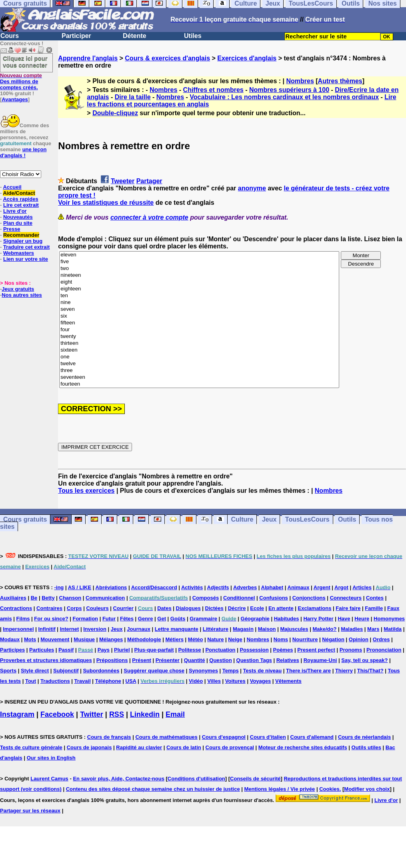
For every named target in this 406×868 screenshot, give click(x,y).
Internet (70, 629)
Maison (267, 629)
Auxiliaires (13, 598)
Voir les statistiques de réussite (106, 203)
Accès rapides (20, 199)
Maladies (352, 629)
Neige (235, 639)
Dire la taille (133, 97)
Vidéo (196, 681)
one (199, 357)
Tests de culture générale (31, 747)
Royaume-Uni (320, 660)
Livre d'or (15, 211)
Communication (105, 598)
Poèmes (283, 650)
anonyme (252, 188)
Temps (231, 671)
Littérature (216, 629)
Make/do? (324, 629)
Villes (214, 681)
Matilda (393, 629)
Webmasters (19, 253)
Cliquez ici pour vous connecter (25, 62)
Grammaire (203, 619)
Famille (374, 608)
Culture (242, 519)
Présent (142, 660)
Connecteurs (346, 598)
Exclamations (315, 608)
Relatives (288, 660)
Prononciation (384, 650)
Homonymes (389, 619)
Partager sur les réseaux (30, 811)
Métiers (174, 639)
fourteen (199, 384)
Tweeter (123, 181)
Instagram (17, 714)
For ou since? (51, 619)
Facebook (57, 714)
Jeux (269, 519)
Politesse (189, 650)
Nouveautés (18, 217)
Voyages (261, 681)
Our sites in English (51, 758)
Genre (146, 619)
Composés (206, 598)
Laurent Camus (49, 779)
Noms (281, 639)
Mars (373, 629)
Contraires (49, 608)
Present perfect (316, 650)
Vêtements (288, 681)
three (199, 371)
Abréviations (111, 587)
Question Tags (254, 660)
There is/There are (308, 671)
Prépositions (112, 660)
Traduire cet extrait (26, 247)
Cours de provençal (230, 747)
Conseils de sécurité (255, 779)
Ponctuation (220, 650)
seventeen (199, 377)
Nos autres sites (22, 295)
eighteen (199, 289)
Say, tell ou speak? (364, 660)
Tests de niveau (263, 671)
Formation (85, 619)
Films (23, 619)
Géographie (255, 619)
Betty (48, 598)
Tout (31, 681)
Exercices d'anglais (247, 58)
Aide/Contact (19, 193)
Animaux (299, 587)
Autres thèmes (340, 81)
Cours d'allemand (312, 737)
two (199, 269)
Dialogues (188, 608)
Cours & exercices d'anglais (167, 58)
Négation (333, 639)
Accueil (12, 187)
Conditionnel (239, 598)
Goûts (178, 619)
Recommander (21, 235)
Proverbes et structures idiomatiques (46, 660)
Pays (104, 650)
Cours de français (109, 737)
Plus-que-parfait (154, 650)
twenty (199, 337)
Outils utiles (366, 747)
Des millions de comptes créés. (21, 81)
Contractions (16, 608)
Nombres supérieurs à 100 (289, 90)
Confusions (274, 598)
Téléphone (108, 681)
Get (162, 619)
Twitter (92, 714)
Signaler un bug (23, 241)
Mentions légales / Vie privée (280, 789)
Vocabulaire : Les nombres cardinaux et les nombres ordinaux (284, 97)
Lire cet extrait (21, 205)
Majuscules (294, 629)
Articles (362, 587)
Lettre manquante (177, 629)
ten (199, 296)
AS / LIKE (80, 587)
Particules (42, 650)
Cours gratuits (25, 519)
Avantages (15, 99)
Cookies (329, 789)
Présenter (168, 660)
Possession (254, 650)
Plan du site (18, 223)
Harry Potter (318, 619)
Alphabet (272, 587)
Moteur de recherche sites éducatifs (303, 747)
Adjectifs (218, 587)
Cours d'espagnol (224, 737)
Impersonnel (18, 629)
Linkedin (145, 714)
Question (220, 660)
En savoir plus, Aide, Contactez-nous (119, 779)
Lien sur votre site (26, 259)
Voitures (235, 681)
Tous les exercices (86, 491)
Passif (66, 650)
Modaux (10, 639)
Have (344, 619)
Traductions (55, 681)
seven (199, 309)
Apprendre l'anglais (88, 58)
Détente (135, 36)
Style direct (35, 671)
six (199, 316)
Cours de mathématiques (166, 737)
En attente (281, 608)
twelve (199, 364)
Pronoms (351, 650)
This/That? (370, 671)
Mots (30, 639)
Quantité (195, 660)
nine (199, 303)
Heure (362, 619)
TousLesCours (307, 519)
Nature (215, 639)
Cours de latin (184, 747)
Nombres (300, 81)
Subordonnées (101, 671)
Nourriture (305, 639)
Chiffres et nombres (213, 90)
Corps (74, 608)
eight (199, 282)
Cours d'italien (268, 737)
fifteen (199, 323)
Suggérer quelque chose (154, 671)
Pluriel (122, 650)
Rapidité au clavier (139, 747)
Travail (83, 681)
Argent (322, 587)
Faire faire (348, 608)
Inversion (95, 629)
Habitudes (287, 619)
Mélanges (111, 639)
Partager (149, 181)
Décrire (237, 608)
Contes (375, 598)
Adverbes (245, 587)
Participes (12, 650)
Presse (12, 229)
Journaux (139, 629)
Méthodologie (144, 639)
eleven (199, 255)
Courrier (123, 608)
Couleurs (97, 608)
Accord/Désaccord (154, 587)
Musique (84, 639)
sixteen (199, 350)
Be (34, 598)
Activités (192, 587)
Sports (8, 671)
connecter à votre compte (149, 217)
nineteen (199, 275)
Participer (76, 36)
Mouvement (55, 639)
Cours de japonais (89, 747)
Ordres (381, 639)
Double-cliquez (115, 113)
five (199, 262)
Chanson (70, 598)
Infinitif (47, 629)
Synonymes (203, 671)
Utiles (193, 36)
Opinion (359, 639)
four (199, 330)
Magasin (243, 629)
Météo (196, 639)
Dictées (214, 608)
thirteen (199, 343)
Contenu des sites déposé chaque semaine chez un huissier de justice (153, 789)
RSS (117, 714)
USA (131, 681)
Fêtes (127, 619)
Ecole (257, 608)
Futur (109, 619)
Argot (341, 587)
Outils (347, 519)
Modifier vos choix (367, 789)
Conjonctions (309, 598)
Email (175, 714)
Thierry (344, 671)
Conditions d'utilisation (196, 779)
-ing (59, 587)
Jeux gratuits (18, 289)
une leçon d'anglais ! (23, 152)
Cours (10, 36)
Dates (164, 608)
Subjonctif (66, 671)
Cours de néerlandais (364, 737)
